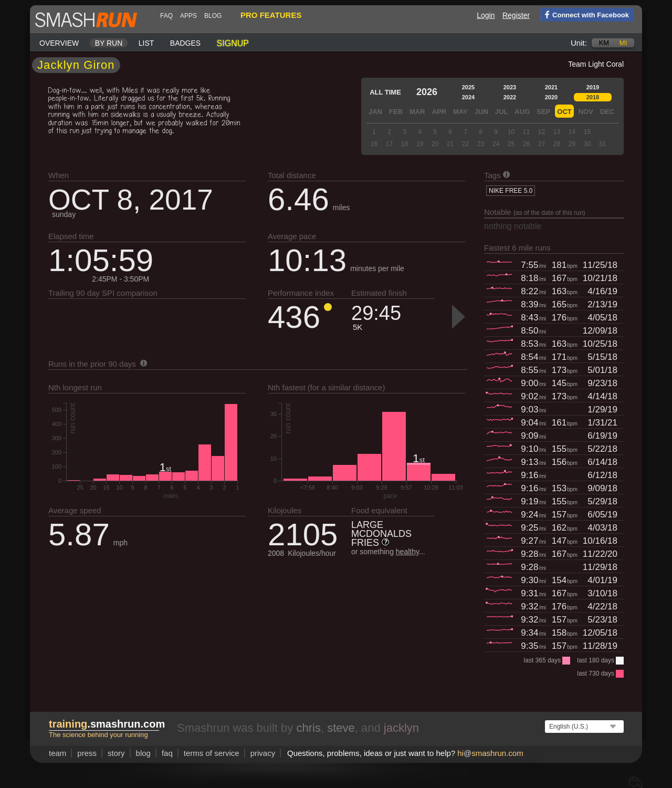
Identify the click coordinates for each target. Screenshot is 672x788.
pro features (271, 15)
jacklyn (401, 728)
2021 (551, 87)
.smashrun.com (107, 724)
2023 (510, 87)
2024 (468, 97)
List (146, 43)
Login (486, 15)
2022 (510, 97)
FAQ (166, 16)
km (604, 43)
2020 (551, 97)
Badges (185, 43)
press (87, 753)
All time (385, 92)
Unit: (579, 43)
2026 (427, 92)
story (116, 753)
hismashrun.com (490, 753)
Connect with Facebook (585, 14)
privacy (263, 753)
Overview (59, 43)
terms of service (212, 753)
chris (308, 728)
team (57, 753)
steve (341, 728)
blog (213, 16)
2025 (468, 87)
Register (516, 15)
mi (623, 43)
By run (109, 43)
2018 (593, 97)
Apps (188, 16)
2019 (593, 87)
